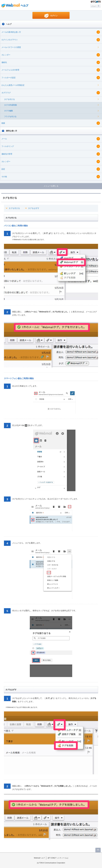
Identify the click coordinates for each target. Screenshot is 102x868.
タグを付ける (14, 208)
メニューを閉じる (51, 186)
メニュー (94, 6)
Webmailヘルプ (39, 858)
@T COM (96, 2)
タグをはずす (34, 208)
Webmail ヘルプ (15, 5)
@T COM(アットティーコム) (58, 858)
